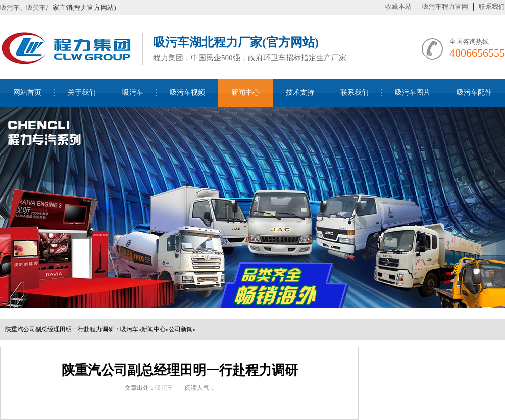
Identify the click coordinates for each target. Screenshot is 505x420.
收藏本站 (398, 6)
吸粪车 (36, 7)
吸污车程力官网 (445, 6)
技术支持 (300, 93)
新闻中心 (245, 93)
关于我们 (82, 93)
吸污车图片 (413, 93)
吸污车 (10, 7)
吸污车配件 (474, 93)
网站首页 (27, 93)
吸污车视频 (187, 93)
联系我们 (492, 6)
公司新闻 (181, 329)
